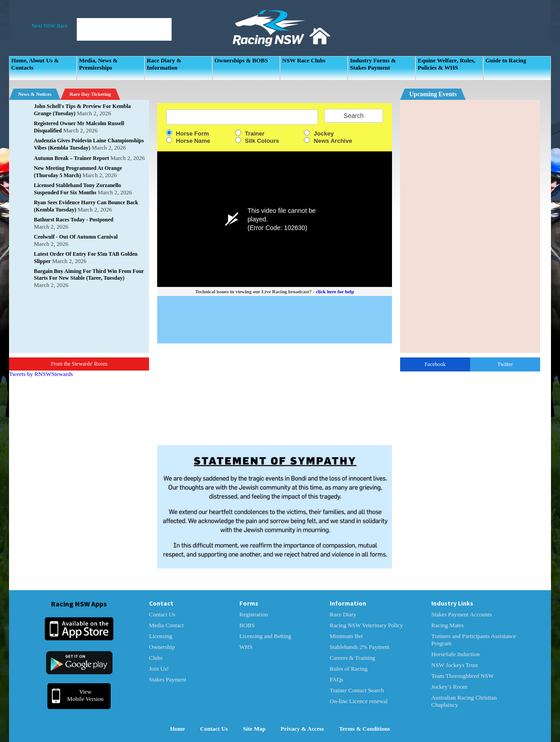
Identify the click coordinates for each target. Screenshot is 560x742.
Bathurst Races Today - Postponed (74, 220)
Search (354, 116)
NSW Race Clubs (304, 60)
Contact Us (162, 614)
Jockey (319, 134)
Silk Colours (257, 141)
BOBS (247, 625)
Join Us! (159, 669)
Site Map (254, 729)
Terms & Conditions (365, 729)
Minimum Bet (346, 636)
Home (177, 729)
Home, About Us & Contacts (35, 64)
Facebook (435, 364)
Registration (254, 614)
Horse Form (188, 134)
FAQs (336, 679)
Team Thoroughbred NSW (462, 676)
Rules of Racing (349, 669)
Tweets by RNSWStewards (41, 374)
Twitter (505, 364)
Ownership (162, 647)
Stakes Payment (168, 679)
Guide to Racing (506, 60)
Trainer (250, 134)
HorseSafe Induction (455, 654)
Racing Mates (448, 625)
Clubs (156, 658)
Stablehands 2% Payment (359, 647)
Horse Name (188, 141)
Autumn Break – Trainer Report (71, 158)
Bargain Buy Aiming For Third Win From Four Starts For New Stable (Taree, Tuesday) (89, 275)
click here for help (335, 291)
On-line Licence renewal (359, 701)
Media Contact (166, 625)
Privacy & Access (302, 729)
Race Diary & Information (164, 64)
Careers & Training (352, 658)
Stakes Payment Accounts (462, 614)
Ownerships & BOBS (241, 60)
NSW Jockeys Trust (455, 665)
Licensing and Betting (265, 636)
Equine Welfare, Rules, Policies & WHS (446, 64)
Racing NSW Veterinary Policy (366, 625)
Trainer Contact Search (357, 690)
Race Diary (343, 614)
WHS (246, 647)
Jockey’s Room (449, 687)
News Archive (328, 141)
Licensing (161, 636)
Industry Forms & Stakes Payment (373, 64)
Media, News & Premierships (98, 64)
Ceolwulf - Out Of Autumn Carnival (76, 237)
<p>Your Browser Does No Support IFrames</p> (470, 226)
